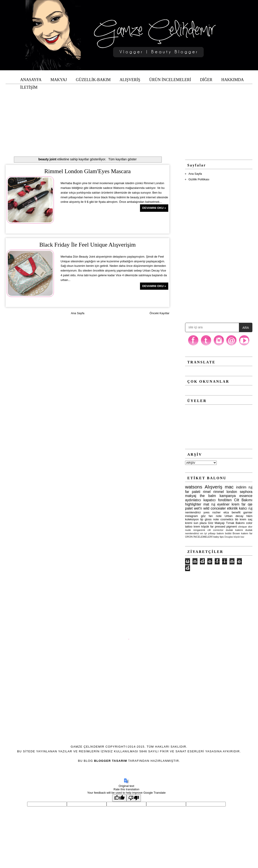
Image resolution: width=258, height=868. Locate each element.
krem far (239, 504)
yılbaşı (212, 533)
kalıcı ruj (246, 508)
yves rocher (212, 512)
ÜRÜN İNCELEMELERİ (199, 537)
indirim (241, 487)
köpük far (207, 527)
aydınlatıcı (193, 500)
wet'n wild (202, 508)
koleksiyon (192, 519)
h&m (249, 516)
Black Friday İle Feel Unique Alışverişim (87, 245)
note (219, 516)
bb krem (241, 519)
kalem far (247, 533)
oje (250, 504)
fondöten (225, 500)
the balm (208, 496)
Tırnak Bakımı (235, 523)
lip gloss (206, 519)
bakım (220, 533)
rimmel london (225, 492)
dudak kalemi (234, 530)
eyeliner (224, 504)
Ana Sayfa (78, 313)
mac (229, 487)
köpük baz (239, 537)
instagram (191, 516)
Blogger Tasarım (110, 761)
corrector (218, 530)
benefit (236, 512)
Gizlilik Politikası (199, 179)
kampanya (228, 496)
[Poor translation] (134, 798)
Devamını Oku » (154, 208)
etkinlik (232, 508)
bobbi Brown (233, 533)
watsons (194, 487)
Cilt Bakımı (243, 500)
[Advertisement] (129, 115)
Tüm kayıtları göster (122, 159)
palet (189, 508)
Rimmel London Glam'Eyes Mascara (87, 171)
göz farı (207, 516)
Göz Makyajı (216, 523)
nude (188, 530)
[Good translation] (119, 798)
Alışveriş (213, 487)
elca (226, 512)
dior (250, 527)
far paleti (193, 492)
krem (197, 527)
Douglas (229, 537)
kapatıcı (210, 500)
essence (246, 496)
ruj (250, 487)
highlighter (193, 504)
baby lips (219, 537)
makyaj (191, 496)
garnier (248, 512)
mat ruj (209, 504)
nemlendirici (193, 512)
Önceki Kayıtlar (160, 313)
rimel (207, 492)
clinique (243, 527)
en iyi (204, 533)
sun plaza (200, 523)
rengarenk (199, 530)
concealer (218, 508)
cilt (209, 530)
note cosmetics (223, 519)
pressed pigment (226, 527)
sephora (246, 492)
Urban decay (234, 516)
